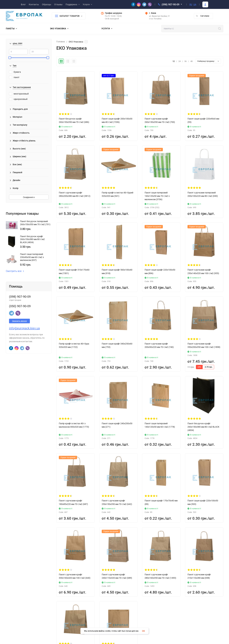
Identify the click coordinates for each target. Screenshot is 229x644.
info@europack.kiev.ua (24, 328)
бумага (15, 72)
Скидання (29, 197)
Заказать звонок (19, 321)
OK (143, 631)
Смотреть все (15, 271)
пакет (14, 77)
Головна (61, 42)
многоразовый (19, 94)
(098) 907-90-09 (170, 5)
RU (191, 4)
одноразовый (18, 99)
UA (195, 4)
